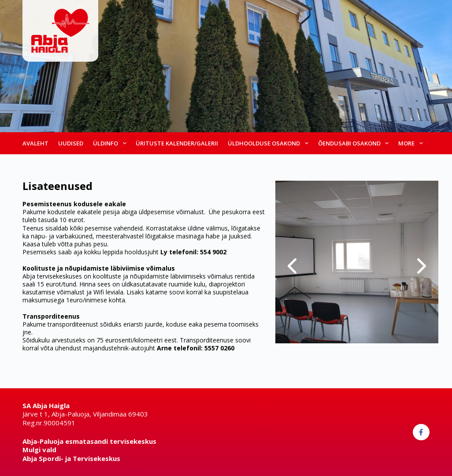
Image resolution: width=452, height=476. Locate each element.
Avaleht (35, 143)
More (412, 143)
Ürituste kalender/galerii (177, 143)
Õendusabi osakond (355, 143)
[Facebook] (421, 432)
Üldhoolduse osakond (269, 143)
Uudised (71, 143)
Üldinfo (111, 143)
